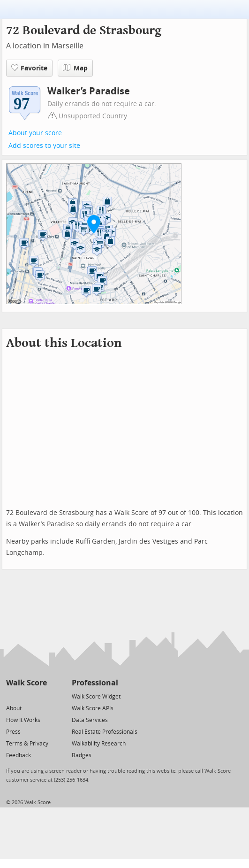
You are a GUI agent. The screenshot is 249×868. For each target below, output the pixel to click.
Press (13, 732)
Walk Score (26, 683)
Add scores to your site (44, 146)
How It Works (23, 720)
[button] (94, 224)
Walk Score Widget (96, 697)
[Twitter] (11, 696)
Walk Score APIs (93, 708)
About (14, 708)
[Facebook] (26, 696)
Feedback (19, 755)
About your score (35, 133)
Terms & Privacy (27, 744)
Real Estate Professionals (105, 732)
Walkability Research (99, 744)
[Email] (41, 696)
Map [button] (75, 68)
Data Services (90, 720)
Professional (95, 683)
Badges (82, 755)
